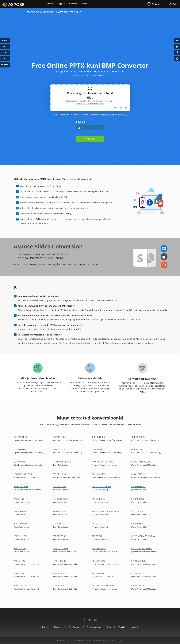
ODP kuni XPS (20, 462)
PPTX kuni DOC (99, 548)
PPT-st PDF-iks (20, 511)
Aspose (6, 4)
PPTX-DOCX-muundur (142, 548)
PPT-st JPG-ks (98, 499)
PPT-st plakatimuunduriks (105, 511)
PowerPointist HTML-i (103, 462)
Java (70, 264)
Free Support (73, 627)
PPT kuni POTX (60, 524)
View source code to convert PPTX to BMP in (33, 264)
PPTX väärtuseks (39, 258)
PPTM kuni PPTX (60, 548)
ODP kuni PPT (59, 449)
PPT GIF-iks (19, 499)
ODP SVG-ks (98, 449)
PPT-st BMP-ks (60, 487)
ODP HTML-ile (59, 437)
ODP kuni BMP (21, 437)
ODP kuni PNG (20, 449)
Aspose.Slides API (136, 386)
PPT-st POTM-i (20, 524)
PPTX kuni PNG (60, 573)
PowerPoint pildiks (141, 462)
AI (5, 59)
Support (66, 4)
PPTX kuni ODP (138, 561)
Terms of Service (108, 115)
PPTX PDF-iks (20, 573)
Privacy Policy (123, 115)
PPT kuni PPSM (138, 524)
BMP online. (58, 258)
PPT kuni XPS (20, 548)
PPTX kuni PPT (138, 573)
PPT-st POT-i (137, 511)
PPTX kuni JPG (99, 561)
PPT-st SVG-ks (59, 536)
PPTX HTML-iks (60, 561)
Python (58, 264)
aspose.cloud (103, 75)
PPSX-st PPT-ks (138, 474)
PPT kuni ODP (138, 499)
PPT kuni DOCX (138, 487)
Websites (78, 4)
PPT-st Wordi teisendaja (143, 536)
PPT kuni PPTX (20, 536)
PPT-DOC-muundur (101, 487)
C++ (74, 264)
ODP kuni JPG (98, 437)
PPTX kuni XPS (138, 586)
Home (40, 627)
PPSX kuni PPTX (21, 487)
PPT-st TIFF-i (98, 536)
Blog (111, 627)
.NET (64, 264)
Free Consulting (94, 627)
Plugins (5, 65)
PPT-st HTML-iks (61, 499)
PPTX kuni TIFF (60, 586)
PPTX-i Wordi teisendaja (104, 586)
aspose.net (92, 75)
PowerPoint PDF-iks (24, 474)
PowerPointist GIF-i (63, 462)
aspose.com (82, 75)
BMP (80, 128)
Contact (121, 640)
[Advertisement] (90, 40)
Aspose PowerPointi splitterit (77, 343)
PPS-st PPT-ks (59, 474)
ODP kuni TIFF (138, 449)
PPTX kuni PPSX (99, 573)
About (89, 4)
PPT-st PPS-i (98, 524)
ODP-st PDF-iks (138, 437)
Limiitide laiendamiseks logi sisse (90, 104)
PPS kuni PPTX (99, 474)
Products (54, 4)
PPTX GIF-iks (19, 561)
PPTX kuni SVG (20, 586)
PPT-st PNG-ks (60, 511)
